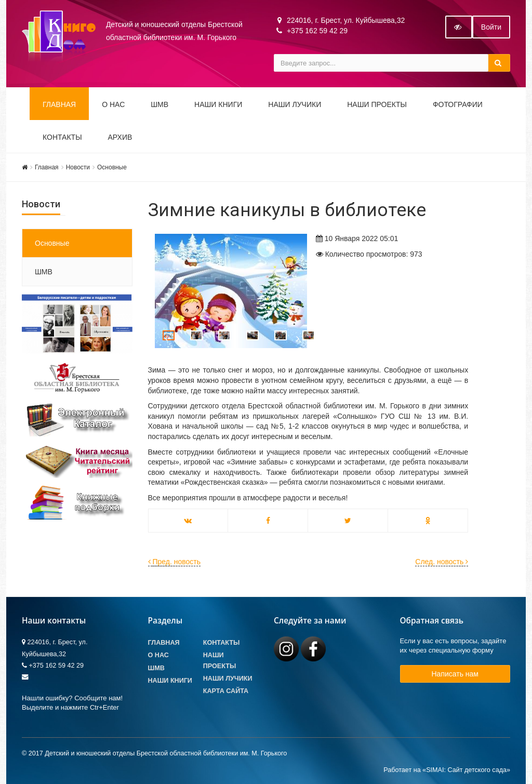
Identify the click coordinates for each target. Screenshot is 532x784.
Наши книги (218, 104)
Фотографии (458, 104)
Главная (59, 104)
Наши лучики (228, 679)
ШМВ (159, 104)
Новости (78, 167)
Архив (120, 137)
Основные (112, 167)
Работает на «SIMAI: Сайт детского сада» (447, 770)
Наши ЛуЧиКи (295, 104)
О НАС (113, 104)
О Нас (158, 655)
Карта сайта (226, 691)
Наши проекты (377, 104)
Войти (491, 27)
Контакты (62, 137)
